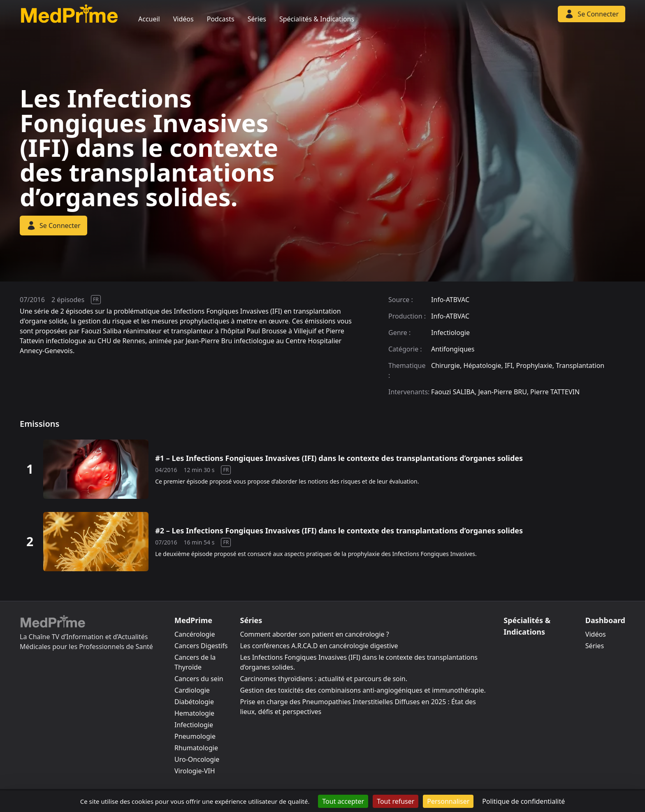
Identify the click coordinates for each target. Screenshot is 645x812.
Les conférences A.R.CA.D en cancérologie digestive (319, 646)
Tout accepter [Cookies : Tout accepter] (343, 801)
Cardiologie (192, 690)
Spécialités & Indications (317, 19)
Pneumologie (195, 736)
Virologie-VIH (195, 771)
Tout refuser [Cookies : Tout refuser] (396, 801)
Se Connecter (53, 226)
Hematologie (194, 713)
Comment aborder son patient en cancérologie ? (314, 634)
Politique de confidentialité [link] (523, 801)
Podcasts (221, 19)
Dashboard (605, 620)
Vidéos (183, 19)
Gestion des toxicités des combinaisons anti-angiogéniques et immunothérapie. (363, 690)
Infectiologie (194, 725)
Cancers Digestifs (201, 646)
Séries (257, 19)
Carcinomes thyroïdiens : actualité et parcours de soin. (324, 679)
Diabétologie (194, 702)
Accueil (149, 19)
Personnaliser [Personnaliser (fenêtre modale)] (448, 801)
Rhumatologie (196, 748)
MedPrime (193, 620)
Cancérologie (195, 634)
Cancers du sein (199, 679)
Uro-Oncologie (197, 759)
